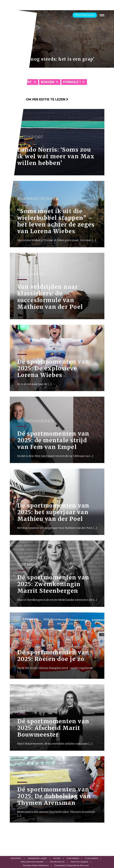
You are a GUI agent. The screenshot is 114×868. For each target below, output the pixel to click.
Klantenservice (57, 862)
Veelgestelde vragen (37, 858)
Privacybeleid (91, 858)
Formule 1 (72, 82)
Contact (57, 858)
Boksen (48, 82)
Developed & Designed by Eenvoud (72, 865)
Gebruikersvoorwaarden (32, 862)
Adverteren (16, 858)
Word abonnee (85, 15)
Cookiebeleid (73, 858)
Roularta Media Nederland (36, 865)
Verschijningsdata (79, 862)
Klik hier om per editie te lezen (39, 99)
